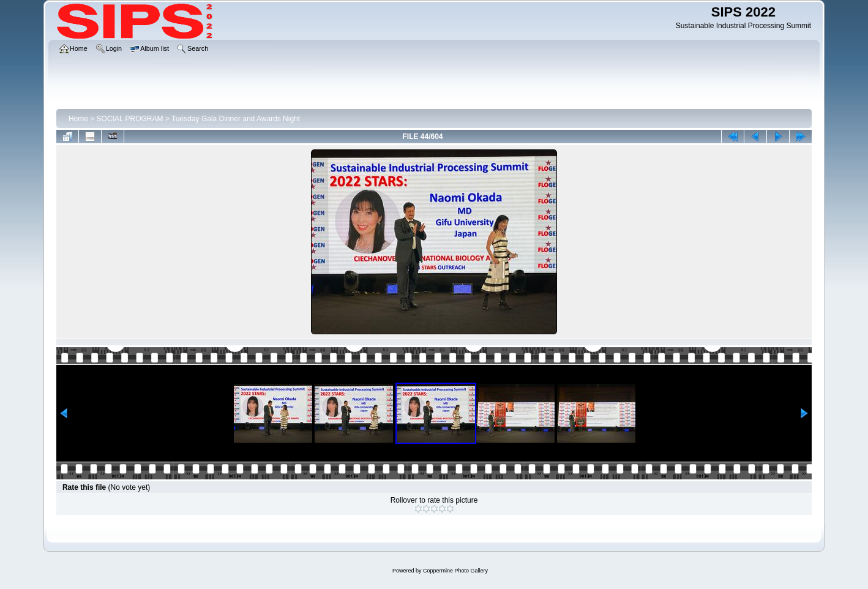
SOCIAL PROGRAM (130, 119)
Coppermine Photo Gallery (455, 571)
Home (78, 119)
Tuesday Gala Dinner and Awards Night (236, 119)
